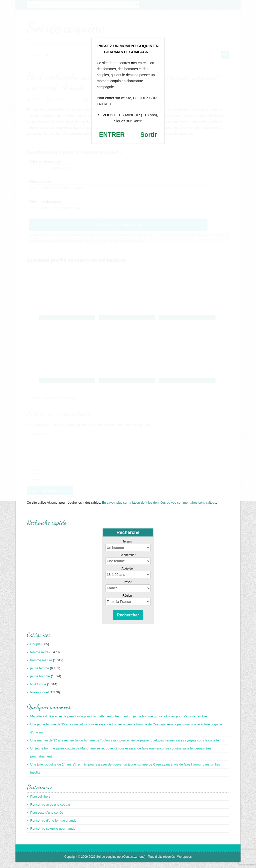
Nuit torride (38, 690)
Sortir (149, 135)
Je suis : (128, 548)
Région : (128, 602)
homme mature (41, 666)
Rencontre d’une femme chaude (53, 827)
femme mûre (39, 658)
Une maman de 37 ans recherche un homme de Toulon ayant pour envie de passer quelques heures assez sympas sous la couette (125, 746)
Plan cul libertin (41, 802)
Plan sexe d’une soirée (47, 819)
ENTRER (112, 135)
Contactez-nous (134, 863)
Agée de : (128, 575)
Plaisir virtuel (39, 698)
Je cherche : (128, 561)
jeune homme (40, 682)
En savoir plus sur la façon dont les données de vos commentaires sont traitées (159, 509)
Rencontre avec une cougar (50, 810)
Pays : (128, 588)
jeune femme (40, 674)
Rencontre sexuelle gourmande (53, 835)
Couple (35, 650)
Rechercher (128, 621)
